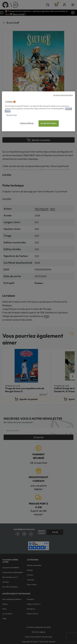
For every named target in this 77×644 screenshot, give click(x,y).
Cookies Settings (27, 123)
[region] (38, 111)
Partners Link (12, 115)
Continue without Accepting (63, 95)
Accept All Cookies (49, 123)
